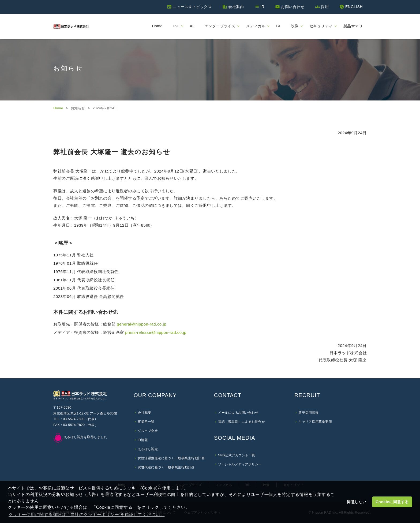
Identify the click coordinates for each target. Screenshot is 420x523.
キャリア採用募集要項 (315, 422)
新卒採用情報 (308, 413)
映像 (295, 26)
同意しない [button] (357, 502)
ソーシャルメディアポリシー (240, 464)
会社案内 (236, 7)
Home (157, 26)
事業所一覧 (146, 422)
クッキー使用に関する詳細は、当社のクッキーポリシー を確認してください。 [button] (87, 515)
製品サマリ (353, 26)
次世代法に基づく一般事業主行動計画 (166, 467)
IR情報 (143, 440)
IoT (176, 26)
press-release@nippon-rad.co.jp (156, 332)
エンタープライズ (220, 26)
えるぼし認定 (148, 449)
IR (262, 7)
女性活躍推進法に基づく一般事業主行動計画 (171, 458)
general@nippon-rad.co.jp (142, 324)
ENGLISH (354, 7)
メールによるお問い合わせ (238, 413)
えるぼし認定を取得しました (80, 437)
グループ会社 (148, 431)
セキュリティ (321, 26)
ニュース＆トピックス (192, 7)
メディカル (256, 26)
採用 (325, 7)
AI (192, 26)
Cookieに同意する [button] (392, 502)
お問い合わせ (293, 7)
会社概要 (144, 413)
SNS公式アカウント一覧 (237, 455)
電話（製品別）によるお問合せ (241, 422)
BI (278, 26)
